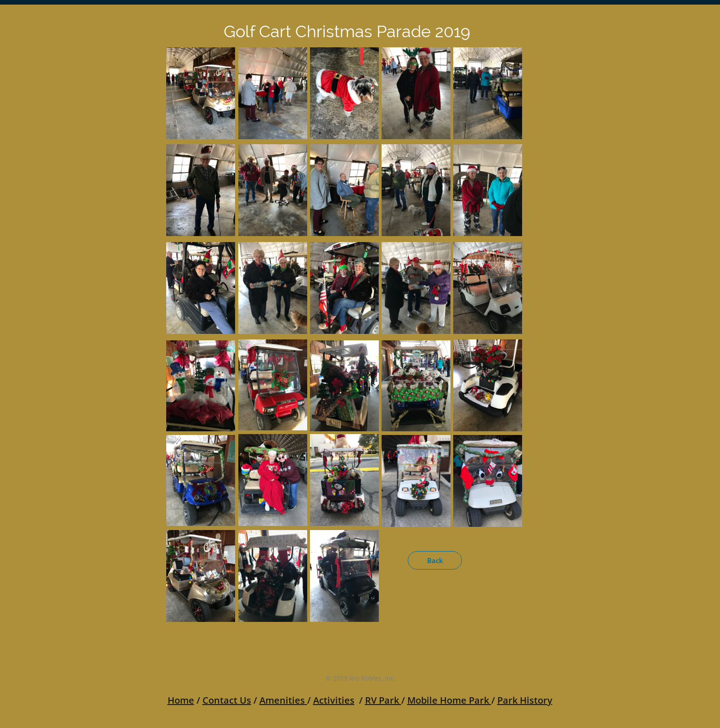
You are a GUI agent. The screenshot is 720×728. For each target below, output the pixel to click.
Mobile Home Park (449, 700)
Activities (334, 700)
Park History (525, 700)
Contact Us (227, 700)
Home (181, 700)
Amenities (282, 700)
